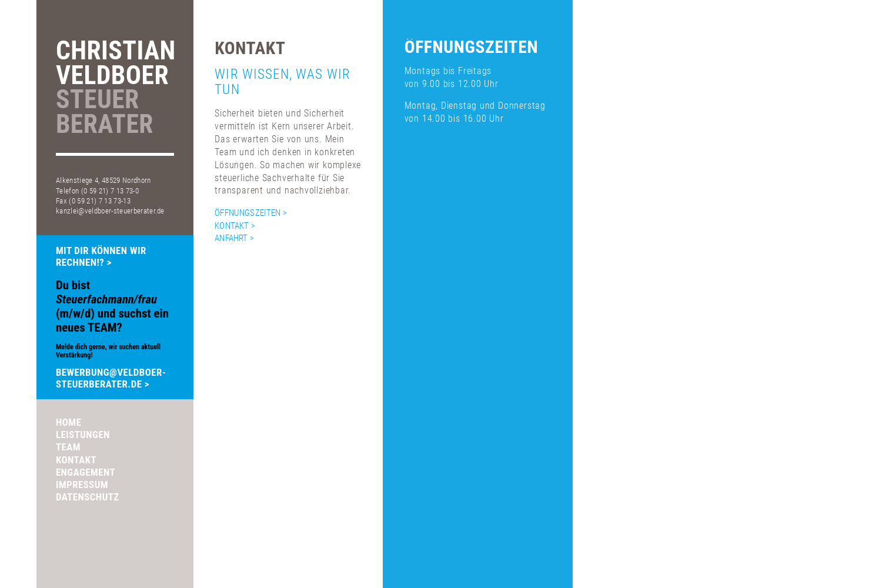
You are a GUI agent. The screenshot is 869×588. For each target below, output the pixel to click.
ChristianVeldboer (115, 89)
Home (68, 422)
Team (68, 447)
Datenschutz (88, 497)
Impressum (82, 485)
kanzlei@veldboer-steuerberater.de (110, 211)
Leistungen (83, 435)
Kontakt (76, 460)
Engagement (86, 472)
